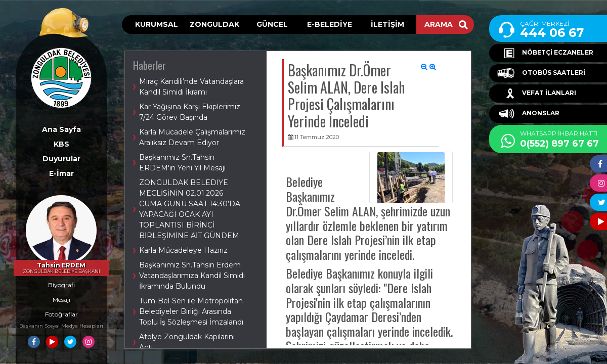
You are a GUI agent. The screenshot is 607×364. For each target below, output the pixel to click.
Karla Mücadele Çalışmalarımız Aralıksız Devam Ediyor (192, 137)
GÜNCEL (272, 24)
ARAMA (446, 24)
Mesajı (61, 300)
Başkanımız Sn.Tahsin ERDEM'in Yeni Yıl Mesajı (182, 163)
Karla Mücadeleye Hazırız (183, 250)
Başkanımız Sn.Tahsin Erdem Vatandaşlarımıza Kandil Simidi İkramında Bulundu (192, 276)
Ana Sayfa (61, 129)
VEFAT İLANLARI (537, 94)
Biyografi (61, 285)
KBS (61, 144)
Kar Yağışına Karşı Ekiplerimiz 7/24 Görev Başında (190, 112)
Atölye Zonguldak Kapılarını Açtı (187, 342)
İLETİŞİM (387, 24)
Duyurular (61, 159)
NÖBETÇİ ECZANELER (545, 53)
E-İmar (61, 173)
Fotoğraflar (61, 314)
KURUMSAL (157, 24)
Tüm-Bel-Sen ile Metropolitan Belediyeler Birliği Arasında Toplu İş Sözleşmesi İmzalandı (191, 311)
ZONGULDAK (214, 24)
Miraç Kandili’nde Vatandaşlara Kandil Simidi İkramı (191, 87)
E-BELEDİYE (330, 24)
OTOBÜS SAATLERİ (541, 73)
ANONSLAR (528, 114)
